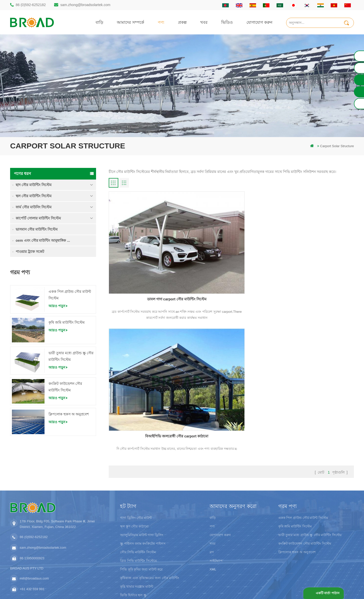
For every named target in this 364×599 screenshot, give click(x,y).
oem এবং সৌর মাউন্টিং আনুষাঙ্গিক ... (43, 240)
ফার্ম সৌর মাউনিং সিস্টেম (34, 207)
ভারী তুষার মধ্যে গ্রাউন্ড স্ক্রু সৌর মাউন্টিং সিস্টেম (71, 356)
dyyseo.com (268, 587)
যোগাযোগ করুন (259, 22)
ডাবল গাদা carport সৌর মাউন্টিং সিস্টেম (148, 256)
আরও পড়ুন (58, 306)
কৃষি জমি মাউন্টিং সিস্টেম (67, 322)
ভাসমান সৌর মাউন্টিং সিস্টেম (37, 229)
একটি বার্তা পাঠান (327, 593)
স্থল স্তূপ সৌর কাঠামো (134, 487)
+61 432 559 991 (32, 550)
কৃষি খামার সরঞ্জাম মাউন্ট (137, 547)
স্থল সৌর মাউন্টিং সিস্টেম (34, 196)
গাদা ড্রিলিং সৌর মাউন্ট (136, 478)
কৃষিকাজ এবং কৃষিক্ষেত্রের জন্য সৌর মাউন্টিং (150, 538)
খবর (204, 22)
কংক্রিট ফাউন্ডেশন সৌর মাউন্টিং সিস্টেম (65, 387)
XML (213, 530)
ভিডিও (227, 22)
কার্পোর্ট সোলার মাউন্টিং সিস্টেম (38, 218)
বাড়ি (99, 22)
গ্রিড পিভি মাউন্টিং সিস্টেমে (138, 521)
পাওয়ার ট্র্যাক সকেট (30, 252)
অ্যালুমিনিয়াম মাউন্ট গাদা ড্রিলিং (142, 495)
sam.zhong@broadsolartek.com (85, 5)
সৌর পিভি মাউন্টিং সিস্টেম (138, 513)
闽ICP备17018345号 (225, 587)
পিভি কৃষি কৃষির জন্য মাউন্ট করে (141, 530)
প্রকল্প (182, 22)
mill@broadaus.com (34, 539)
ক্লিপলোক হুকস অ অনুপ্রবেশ (69, 414)
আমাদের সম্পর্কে (130, 22)
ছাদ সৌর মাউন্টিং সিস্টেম (34, 185)
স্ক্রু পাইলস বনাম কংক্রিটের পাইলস (143, 504)
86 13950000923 (32, 519)
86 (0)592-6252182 (31, 5)
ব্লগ (212, 513)
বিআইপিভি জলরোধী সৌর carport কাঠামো (231, 256)
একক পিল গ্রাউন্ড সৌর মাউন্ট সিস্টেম (70, 295)
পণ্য (161, 22)
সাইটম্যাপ (216, 521)
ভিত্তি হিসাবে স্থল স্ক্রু (133, 556)
